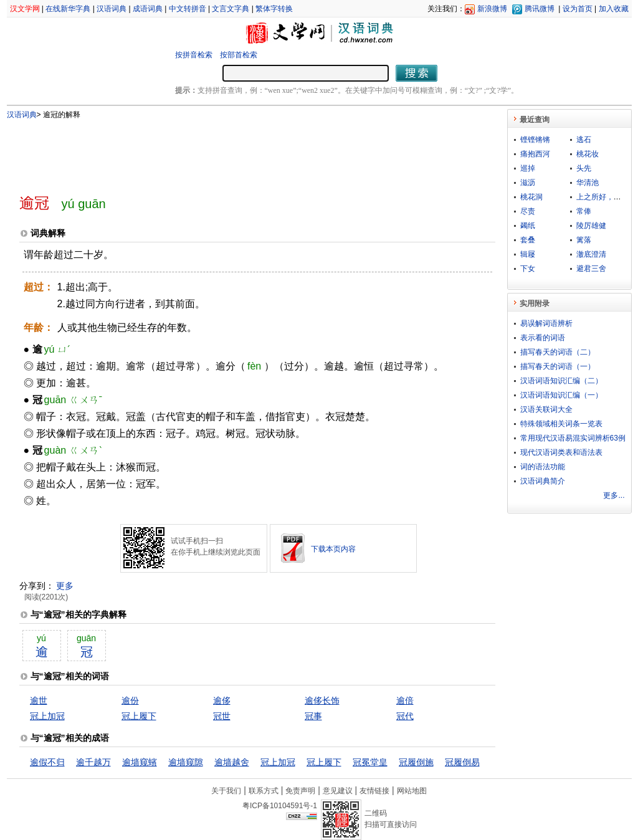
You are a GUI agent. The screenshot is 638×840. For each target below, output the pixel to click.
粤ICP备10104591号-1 (280, 806)
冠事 (313, 716)
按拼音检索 (194, 55)
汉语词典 (112, 9)
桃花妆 (588, 154)
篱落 (584, 240)
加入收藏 (614, 9)
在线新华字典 (68, 9)
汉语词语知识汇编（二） (561, 381)
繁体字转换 (274, 9)
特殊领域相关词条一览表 (561, 424)
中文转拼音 (188, 9)
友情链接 (374, 791)
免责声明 (300, 791)
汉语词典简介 (543, 481)
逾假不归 (47, 762)
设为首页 (578, 9)
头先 (584, 168)
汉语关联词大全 (546, 409)
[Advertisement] (237, 151)
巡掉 (528, 168)
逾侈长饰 (322, 700)
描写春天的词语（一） (558, 366)
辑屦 (528, 254)
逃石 (584, 140)
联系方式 (264, 791)
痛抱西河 (535, 154)
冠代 (405, 716)
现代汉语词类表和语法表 (561, 452)
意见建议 (338, 791)
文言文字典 (231, 9)
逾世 (39, 700)
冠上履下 (139, 716)
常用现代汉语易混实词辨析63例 (573, 438)
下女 (528, 269)
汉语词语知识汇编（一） (561, 395)
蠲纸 (528, 226)
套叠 (528, 240)
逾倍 (405, 700)
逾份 (130, 700)
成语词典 (148, 9)
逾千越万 (93, 762)
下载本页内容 (333, 549)
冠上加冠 (47, 716)
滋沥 (528, 183)
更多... (614, 495)
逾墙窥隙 (186, 762)
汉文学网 (25, 9)
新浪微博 (492, 9)
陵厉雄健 (591, 226)
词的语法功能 (543, 467)
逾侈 (222, 700)
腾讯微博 (540, 9)
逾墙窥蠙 (140, 762)
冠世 (222, 716)
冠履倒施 (416, 762)
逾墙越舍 (232, 762)
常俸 (584, 211)
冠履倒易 (462, 762)
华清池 (588, 183)
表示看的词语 (543, 338)
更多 (65, 586)
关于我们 (226, 791)
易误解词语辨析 (546, 323)
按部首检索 (239, 55)
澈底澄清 (591, 254)
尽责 (528, 211)
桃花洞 (531, 197)
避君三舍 (591, 269)
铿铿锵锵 (535, 140)
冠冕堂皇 (370, 762)
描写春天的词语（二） (558, 352)
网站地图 (412, 791)
